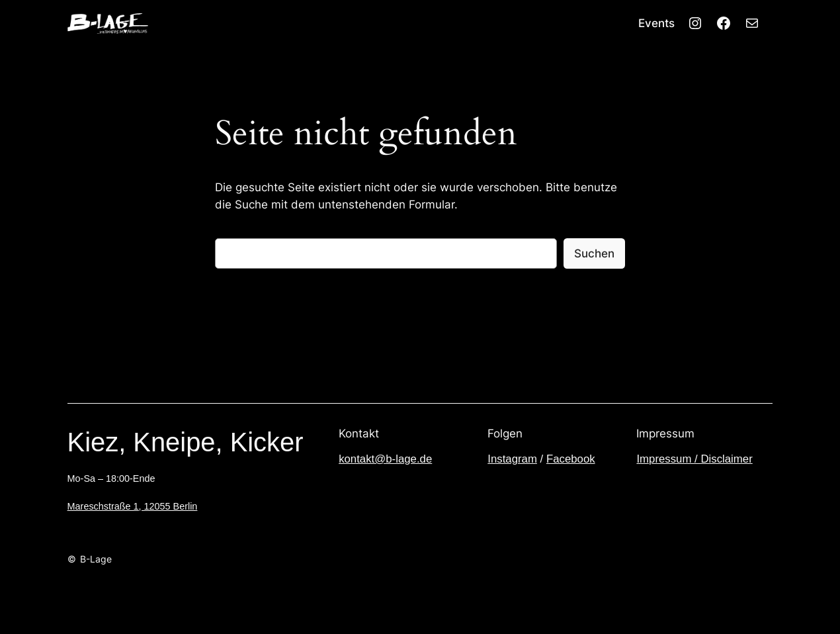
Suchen (594, 253)
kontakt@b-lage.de (385, 459)
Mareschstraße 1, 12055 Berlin (133, 506)
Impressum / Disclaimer (694, 459)
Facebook (571, 459)
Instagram (512, 459)
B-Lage (96, 559)
